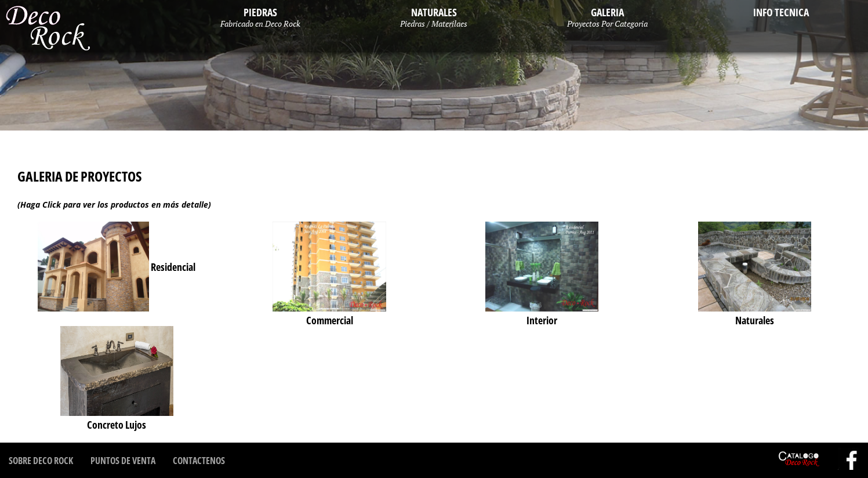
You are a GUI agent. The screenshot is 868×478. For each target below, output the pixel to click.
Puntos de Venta (123, 461)
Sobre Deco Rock (41, 461)
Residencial (117, 267)
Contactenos (199, 461)
